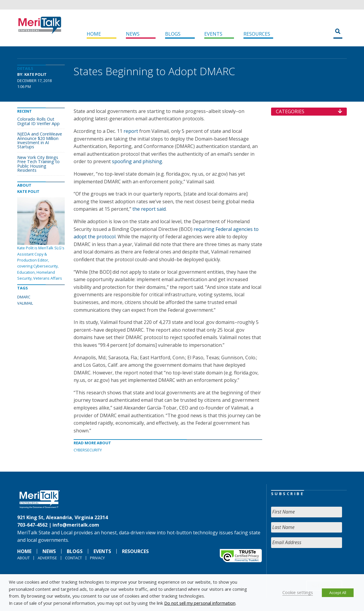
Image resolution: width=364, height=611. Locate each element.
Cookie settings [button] (298, 592)
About (23, 558)
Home (94, 34)
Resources (257, 34)
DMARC (24, 297)
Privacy (97, 558)
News (133, 34)
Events (213, 34)
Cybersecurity (88, 450)
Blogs (173, 34)
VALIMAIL (25, 303)
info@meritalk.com (76, 525)
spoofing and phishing (137, 161)
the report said (149, 209)
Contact (73, 558)
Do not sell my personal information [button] (200, 603)
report (131, 131)
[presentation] (316, 564)
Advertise (47, 558)
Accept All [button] (338, 593)
